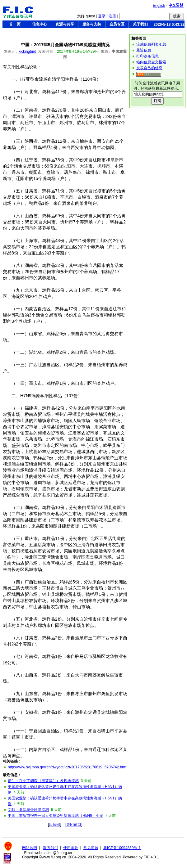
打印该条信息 (147, 56)
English (159, 6)
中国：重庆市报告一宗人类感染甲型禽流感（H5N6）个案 (56, 816)
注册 (112, 16)
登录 (102, 16)
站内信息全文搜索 (151, 62)
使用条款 (71, 848)
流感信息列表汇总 (151, 44)
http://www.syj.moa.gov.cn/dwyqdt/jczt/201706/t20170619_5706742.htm (67, 767)
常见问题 (91, 848)
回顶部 (54, 825)
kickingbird (28, 52)
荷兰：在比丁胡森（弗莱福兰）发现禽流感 (43, 781)
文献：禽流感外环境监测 (28, 810)
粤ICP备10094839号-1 (122, 848)
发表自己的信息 (149, 68)
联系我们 (51, 848)
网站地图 (30, 848)
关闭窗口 (74, 825)
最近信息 (144, 50)
